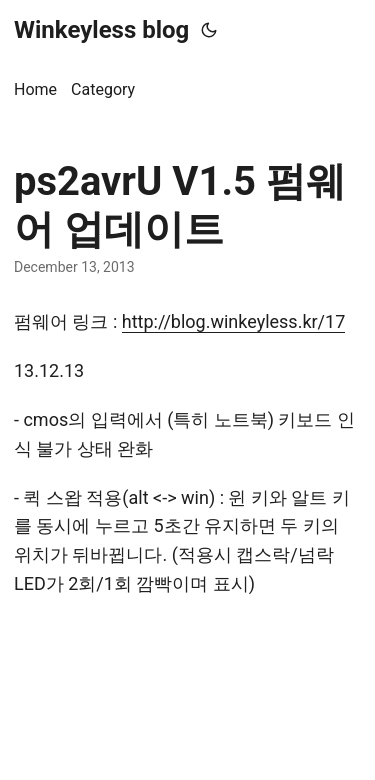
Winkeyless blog (101, 30)
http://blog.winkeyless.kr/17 (234, 321)
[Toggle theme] (209, 30)
